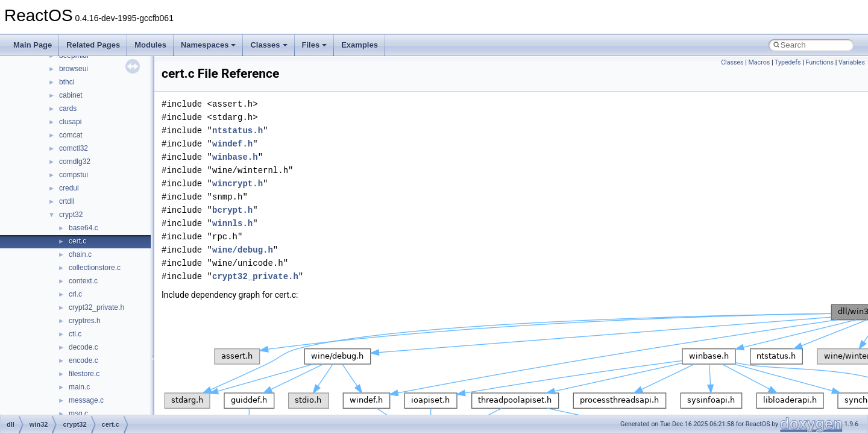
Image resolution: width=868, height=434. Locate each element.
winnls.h (232, 223)
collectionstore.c (95, 268)
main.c (79, 387)
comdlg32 (75, 162)
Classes (269, 45)
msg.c (78, 414)
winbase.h (235, 157)
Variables (852, 62)
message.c (86, 400)
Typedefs (788, 62)
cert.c (77, 241)
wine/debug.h (243, 250)
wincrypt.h (237, 184)
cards (68, 108)
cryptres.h (85, 321)
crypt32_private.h (96, 307)
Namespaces (209, 45)
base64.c (83, 228)
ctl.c (75, 334)
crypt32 (71, 215)
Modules (150, 45)
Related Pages (93, 45)
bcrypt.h (232, 210)
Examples (360, 45)
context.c (83, 281)
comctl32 (74, 148)
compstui (74, 175)
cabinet (71, 95)
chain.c (80, 254)
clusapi (70, 122)
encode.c (83, 360)
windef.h (232, 144)
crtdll (67, 201)
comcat (71, 135)
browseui (74, 69)
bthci (67, 82)
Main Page (33, 45)
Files (315, 45)
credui (69, 188)
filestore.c (84, 374)
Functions (819, 62)
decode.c (83, 347)
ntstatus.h (237, 131)
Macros (759, 62)
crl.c (75, 294)
